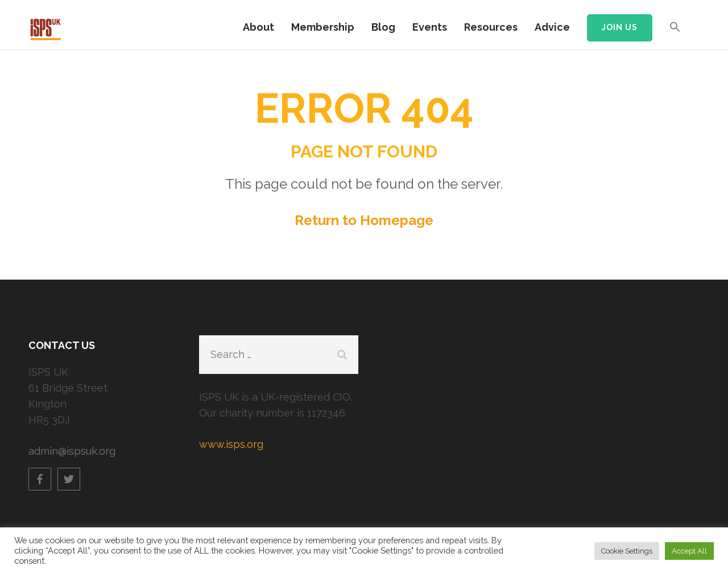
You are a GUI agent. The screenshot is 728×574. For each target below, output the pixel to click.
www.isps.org (231, 444)
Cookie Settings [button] (627, 551)
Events (430, 27)
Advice (552, 27)
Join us (620, 27)
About (258, 27)
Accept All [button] (689, 551)
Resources (491, 27)
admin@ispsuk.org (72, 451)
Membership (323, 27)
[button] (675, 32)
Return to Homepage (364, 220)
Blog (383, 27)
